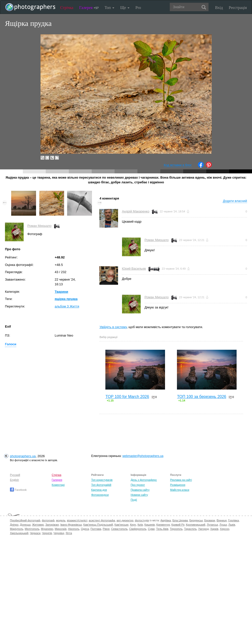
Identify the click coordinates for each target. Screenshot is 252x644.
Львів (232, 525)
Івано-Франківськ (71, 525)
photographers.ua (23, 456)
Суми (151, 529)
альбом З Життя (67, 306)
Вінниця (222, 520)
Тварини (61, 292)
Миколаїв (61, 529)
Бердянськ (196, 520)
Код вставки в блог (178, 165)
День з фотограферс (144, 480)
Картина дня (99, 490)
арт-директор (125, 520)
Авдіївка (166, 520)
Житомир (38, 525)
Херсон (225, 529)
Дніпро (14, 525)
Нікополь (74, 529)
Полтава (96, 529)
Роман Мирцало (39, 226)
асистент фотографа (102, 520)
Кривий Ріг (178, 525)
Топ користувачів (102, 480)
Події (134, 500)
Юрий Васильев (134, 269)
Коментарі (58, 485)
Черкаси (35, 533)
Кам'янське (122, 525)
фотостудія (142, 520)
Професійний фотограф (25, 520)
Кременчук (163, 525)
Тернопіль (176, 529)
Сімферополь (138, 529)
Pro (138, 8)
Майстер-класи (180, 490)
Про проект (138, 485)
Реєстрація (238, 8)
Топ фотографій (101, 485)
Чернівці (59, 533)
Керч (133, 525)
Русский (15, 475)
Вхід (219, 8)
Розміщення (178, 485)
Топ (109, 8)
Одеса (85, 529)
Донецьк (25, 525)
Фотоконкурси (100, 495)
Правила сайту (140, 490)
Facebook (18, 490)
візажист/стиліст (77, 520)
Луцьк (223, 525)
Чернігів (47, 533)
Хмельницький (19, 533)
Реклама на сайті (181, 480)
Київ (140, 525)
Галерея (89, 8)
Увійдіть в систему (113, 327)
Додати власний (235, 201)
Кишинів (150, 525)
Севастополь (119, 529)
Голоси (11, 344)
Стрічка (67, 8)
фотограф (48, 520)
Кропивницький (196, 525)
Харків (214, 529)
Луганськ (212, 525)
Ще (125, 8)
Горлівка (233, 520)
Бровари (210, 520)
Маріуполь (17, 529)
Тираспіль (190, 529)
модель (61, 520)
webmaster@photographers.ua (143, 456)
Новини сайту (139, 495)
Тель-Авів (162, 529)
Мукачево (47, 529)
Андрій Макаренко (136, 211)
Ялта (69, 533)
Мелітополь (32, 529)
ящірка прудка (66, 299)
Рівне (106, 529)
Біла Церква (180, 520)
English (14, 480)
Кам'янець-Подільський (98, 525)
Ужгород (204, 529)
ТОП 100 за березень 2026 (202, 397)
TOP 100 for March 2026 (127, 397)
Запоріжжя (52, 525)
